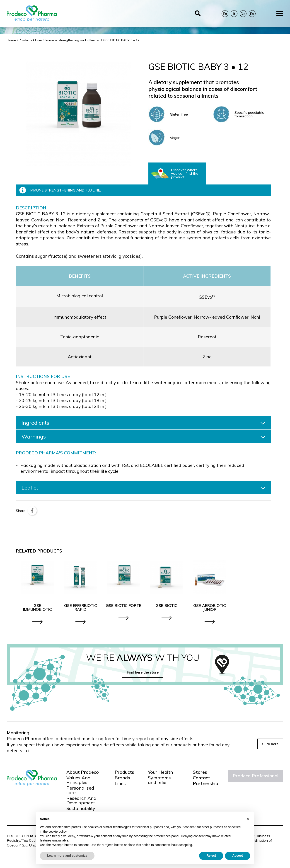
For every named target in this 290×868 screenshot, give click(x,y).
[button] (248, 819)
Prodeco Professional (256, 776)
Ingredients (143, 423)
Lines (120, 783)
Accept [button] (238, 856)
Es (252, 14)
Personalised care (80, 790)
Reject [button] (211, 856)
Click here (270, 744)
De (243, 14)
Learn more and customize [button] (67, 856)
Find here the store (143, 672)
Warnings (143, 436)
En (225, 14)
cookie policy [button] (57, 832)
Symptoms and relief (159, 780)
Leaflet (143, 487)
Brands (122, 778)
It (234, 14)
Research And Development (81, 800)
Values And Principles (78, 780)
